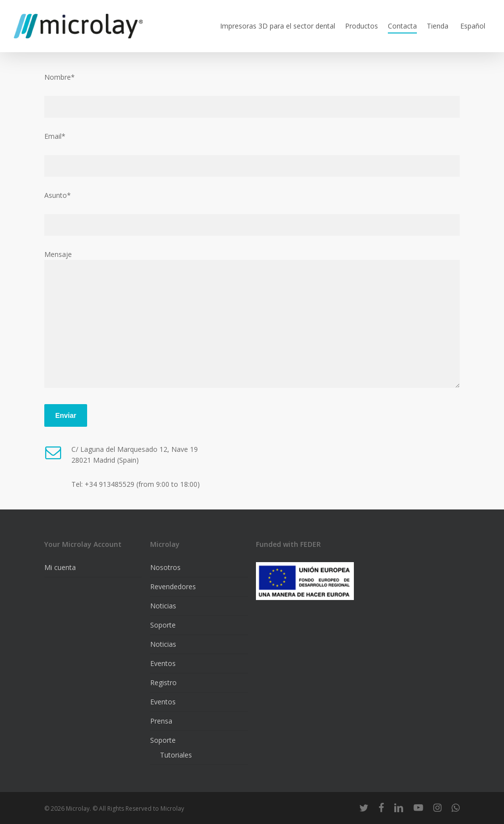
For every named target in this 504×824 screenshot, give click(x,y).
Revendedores (173, 586)
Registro (163, 682)
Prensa (161, 721)
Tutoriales (176, 755)
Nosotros (165, 567)
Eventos (163, 663)
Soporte (163, 625)
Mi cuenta (60, 567)
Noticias (163, 606)
